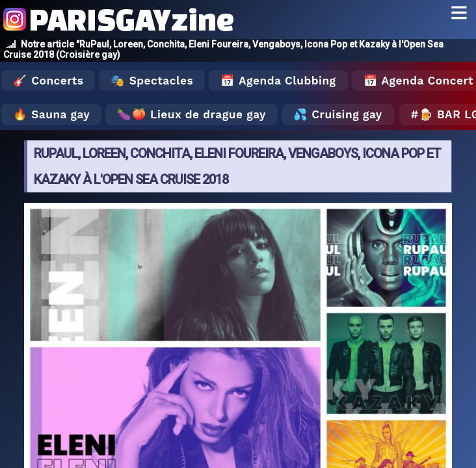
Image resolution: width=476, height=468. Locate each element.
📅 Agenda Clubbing (278, 81)
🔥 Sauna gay (51, 114)
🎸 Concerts (48, 81)
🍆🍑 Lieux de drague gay (192, 114)
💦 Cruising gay (338, 114)
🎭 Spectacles (152, 81)
